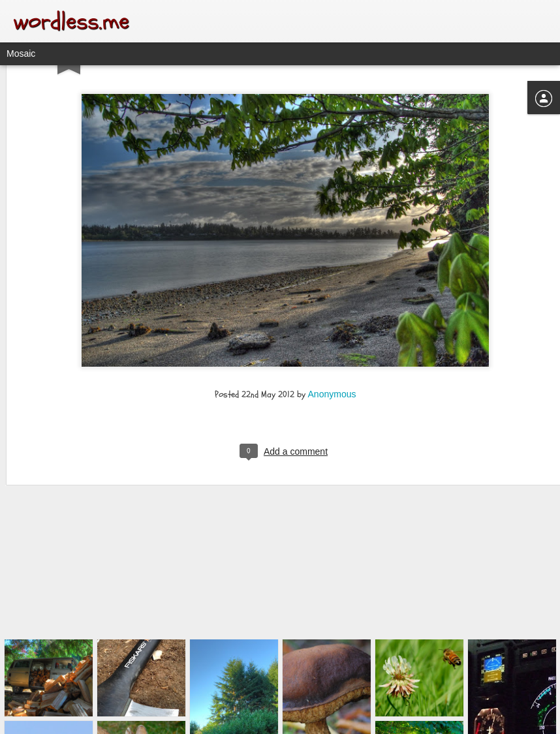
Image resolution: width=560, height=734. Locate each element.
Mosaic (21, 54)
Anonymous (332, 337)
